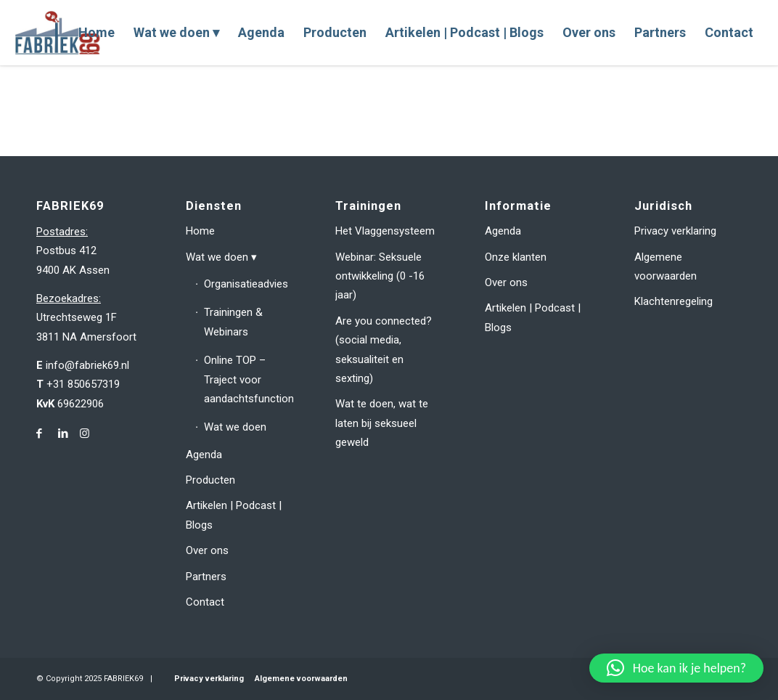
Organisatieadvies (246, 284)
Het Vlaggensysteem (385, 231)
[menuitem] (97, 33)
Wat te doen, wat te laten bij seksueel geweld (382, 423)
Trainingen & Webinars (233, 322)
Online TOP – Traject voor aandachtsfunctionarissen (249, 379)
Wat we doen (217, 257)
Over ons (207, 550)
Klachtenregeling (673, 301)
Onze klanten (516, 257)
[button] (676, 668)
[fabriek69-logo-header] (59, 33)
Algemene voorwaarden (666, 266)
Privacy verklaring (675, 231)
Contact (205, 602)
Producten (210, 480)
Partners (206, 577)
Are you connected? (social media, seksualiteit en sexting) (384, 350)
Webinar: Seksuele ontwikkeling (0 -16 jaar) (380, 276)
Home (200, 231)
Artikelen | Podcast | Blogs (234, 515)
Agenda (204, 455)
